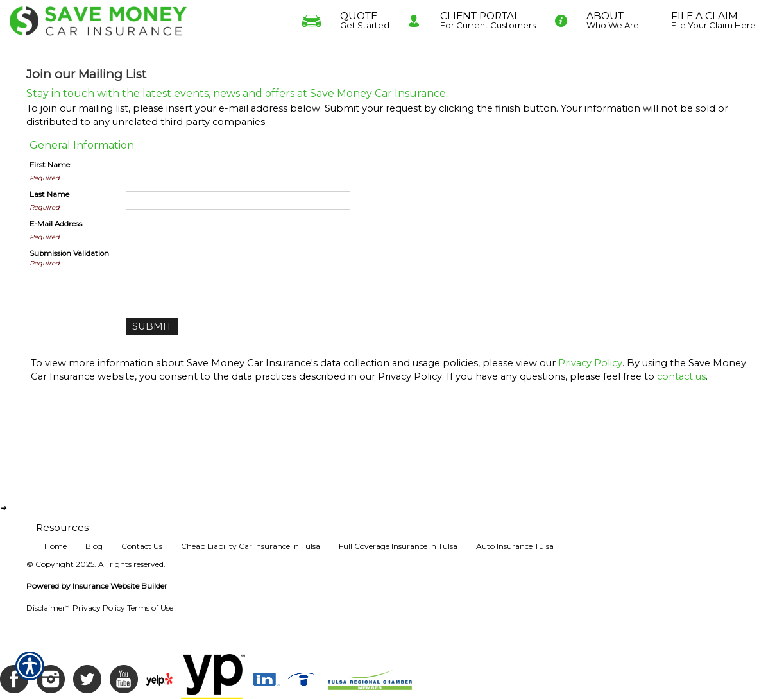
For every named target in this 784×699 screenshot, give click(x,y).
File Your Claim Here (713, 18)
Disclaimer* (47, 608)
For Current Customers (488, 18)
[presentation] (223, 273)
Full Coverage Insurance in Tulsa (398, 546)
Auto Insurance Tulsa (515, 546)
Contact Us (142, 546)
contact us (681, 376)
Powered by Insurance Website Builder (97, 586)
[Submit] (152, 327)
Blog (94, 546)
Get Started (365, 18)
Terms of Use (150, 608)
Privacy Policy (590, 363)
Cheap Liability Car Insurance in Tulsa (251, 546)
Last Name (49, 194)
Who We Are (613, 18)
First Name (50, 165)
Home (55, 546)
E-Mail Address (56, 224)
